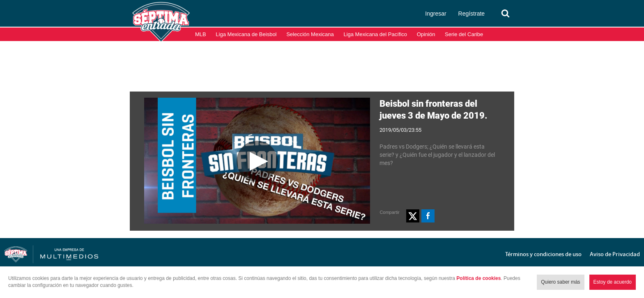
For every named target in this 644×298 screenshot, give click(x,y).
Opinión (426, 34)
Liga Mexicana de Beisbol (246, 34)
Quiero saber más (560, 282)
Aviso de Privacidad (615, 254)
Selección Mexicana (310, 34)
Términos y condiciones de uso (543, 254)
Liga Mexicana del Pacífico (375, 34)
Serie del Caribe (464, 34)
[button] (413, 216)
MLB (201, 34)
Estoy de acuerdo (613, 282)
